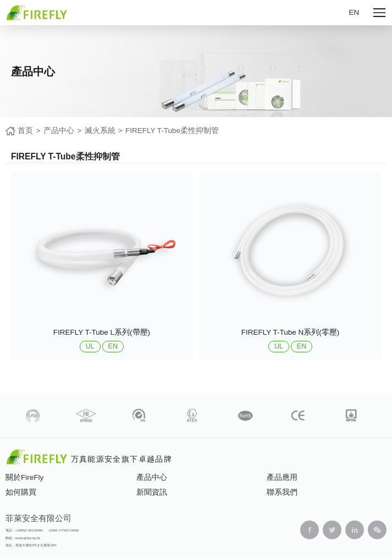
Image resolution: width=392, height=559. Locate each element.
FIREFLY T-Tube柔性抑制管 (172, 131)
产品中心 (59, 131)
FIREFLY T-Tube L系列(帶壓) (102, 332)
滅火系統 (100, 131)
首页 (25, 131)
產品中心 (152, 477)
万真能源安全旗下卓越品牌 (122, 459)
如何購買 (21, 492)
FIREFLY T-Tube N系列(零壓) (291, 332)
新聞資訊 (152, 492)
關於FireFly (24, 477)
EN (354, 12)
